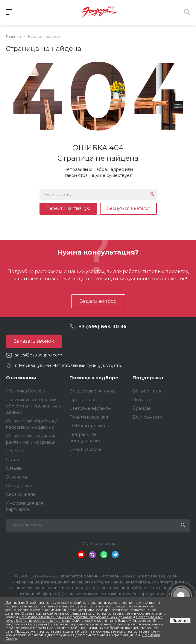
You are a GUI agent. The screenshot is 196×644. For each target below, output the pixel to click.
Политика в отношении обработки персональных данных (34, 406)
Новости (15, 451)
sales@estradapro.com (39, 355)
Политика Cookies (25, 391)
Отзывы (14, 468)
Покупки (142, 400)
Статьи (13, 460)
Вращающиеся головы (93, 391)
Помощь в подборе (94, 378)
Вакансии (16, 477)
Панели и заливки (89, 417)
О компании (21, 378)
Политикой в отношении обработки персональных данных (75, 617)
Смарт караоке (85, 449)
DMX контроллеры (89, 426)
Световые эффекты (90, 408)
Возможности (147, 417)
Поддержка (148, 378)
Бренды (141, 408)
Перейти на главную (68, 208)
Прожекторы (83, 400)
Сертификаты (20, 494)
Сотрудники (19, 486)
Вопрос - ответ (149, 391)
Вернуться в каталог (128, 208)
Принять (180, 620)
